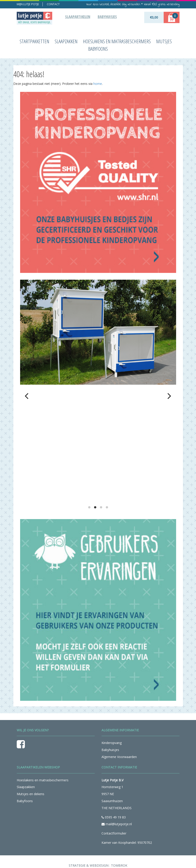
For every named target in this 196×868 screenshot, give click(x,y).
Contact (53, 4)
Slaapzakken (66, 41)
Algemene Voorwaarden (119, 757)
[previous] (27, 396)
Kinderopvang (112, 743)
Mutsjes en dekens (31, 794)
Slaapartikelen (78, 17)
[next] (169, 396)
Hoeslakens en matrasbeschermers (117, 41)
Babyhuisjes (107, 17)
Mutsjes (164, 41)
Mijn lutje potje (28, 4)
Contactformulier (114, 833)
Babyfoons (98, 49)
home (98, 84)
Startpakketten (34, 41)
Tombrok (119, 865)
